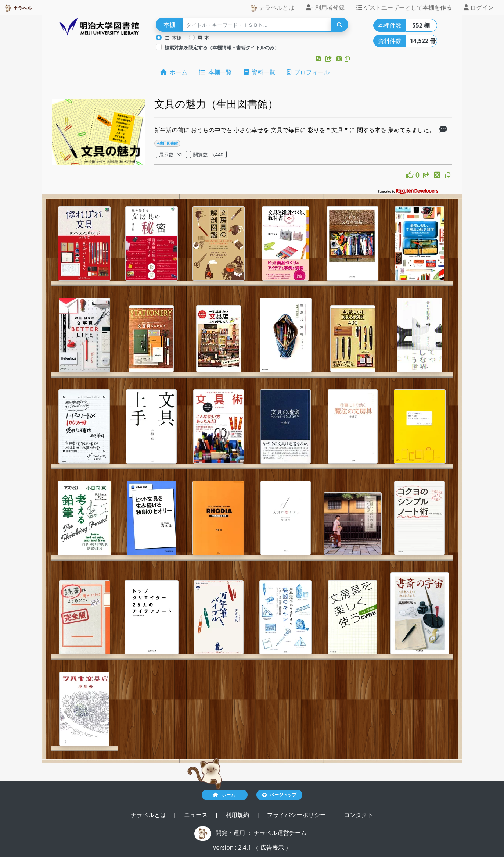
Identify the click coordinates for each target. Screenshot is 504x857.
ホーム (174, 72)
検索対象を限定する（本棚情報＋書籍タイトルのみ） (222, 47)
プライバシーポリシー (297, 815)
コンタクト (359, 815)
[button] (319, 59)
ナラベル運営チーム (280, 833)
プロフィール (308, 72)
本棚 (173, 38)
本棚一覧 (215, 72)
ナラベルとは (272, 8)
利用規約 (238, 815)
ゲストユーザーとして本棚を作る (404, 7)
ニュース (197, 815)
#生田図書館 (167, 143)
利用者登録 (325, 7)
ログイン (479, 7)
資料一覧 (259, 72)
